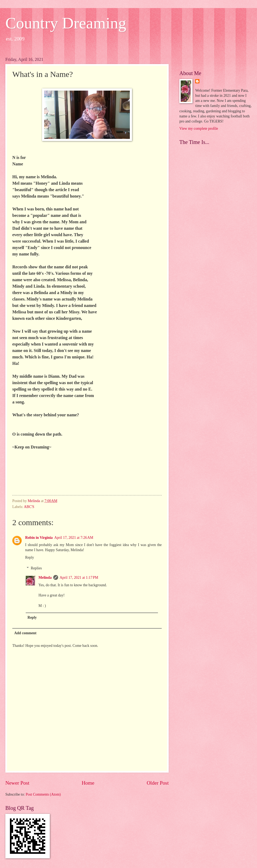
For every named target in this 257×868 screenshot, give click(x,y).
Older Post (158, 783)
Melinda (45, 578)
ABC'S (29, 507)
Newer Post (17, 783)
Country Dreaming (66, 23)
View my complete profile (199, 129)
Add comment (25, 633)
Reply (30, 557)
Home (88, 783)
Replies (36, 568)
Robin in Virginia (39, 538)
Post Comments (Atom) (43, 794)
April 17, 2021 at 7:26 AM (74, 538)
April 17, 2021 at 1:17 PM (79, 578)
